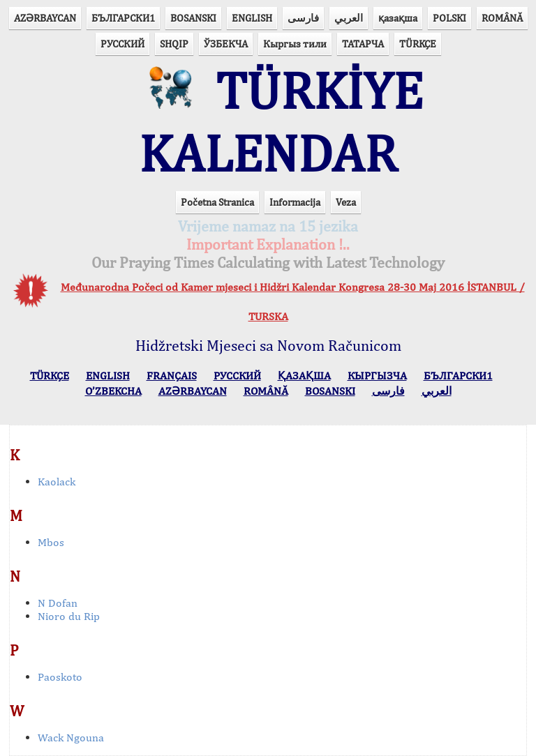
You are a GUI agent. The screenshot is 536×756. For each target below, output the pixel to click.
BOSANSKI (193, 18)
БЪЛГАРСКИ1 (123, 18)
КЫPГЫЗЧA (377, 376)
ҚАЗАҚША (304, 376)
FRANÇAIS (172, 376)
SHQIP (174, 44)
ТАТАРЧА (363, 44)
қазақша (398, 18)
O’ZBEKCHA (113, 391)
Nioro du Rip (69, 616)
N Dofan (58, 603)
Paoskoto (60, 677)
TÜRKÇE (418, 44)
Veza (346, 202)
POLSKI (449, 18)
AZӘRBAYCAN (45, 18)
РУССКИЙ (122, 44)
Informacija (295, 202)
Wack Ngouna (71, 738)
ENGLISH (252, 18)
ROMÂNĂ (502, 18)
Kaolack (57, 482)
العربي (349, 18)
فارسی (303, 18)
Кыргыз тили (295, 44)
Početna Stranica (217, 202)
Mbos (51, 542)
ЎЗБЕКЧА (226, 44)
